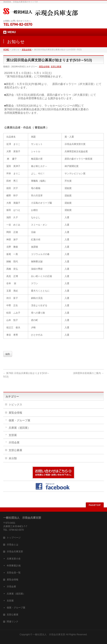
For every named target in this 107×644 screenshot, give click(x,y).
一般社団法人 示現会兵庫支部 (49, 635)
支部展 (13, 435)
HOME (6, 50)
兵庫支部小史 (14, 559)
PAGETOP (95, 505)
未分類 (13, 458)
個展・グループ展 (19, 420)
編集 (8, 354)
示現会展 (14, 442)
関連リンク (13, 622)
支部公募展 (56, 67)
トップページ (14, 538)
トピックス (15, 405)
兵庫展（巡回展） (19, 428)
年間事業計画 (14, 566)
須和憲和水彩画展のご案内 (88, 373)
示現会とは (13, 545)
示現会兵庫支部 (15, 552)
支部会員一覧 (14, 573)
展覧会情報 (27, 50)
